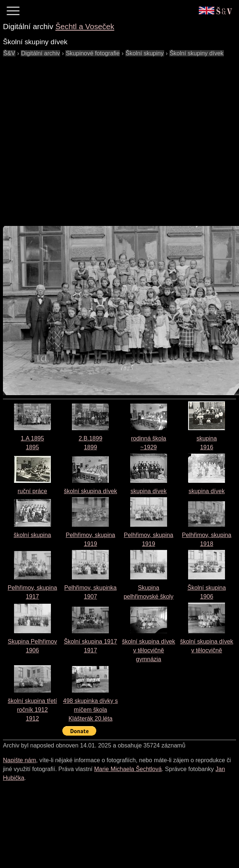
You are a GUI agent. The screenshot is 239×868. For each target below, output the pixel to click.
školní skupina (32, 535)
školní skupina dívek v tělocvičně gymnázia (149, 650)
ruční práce (32, 491)
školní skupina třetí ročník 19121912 (32, 710)
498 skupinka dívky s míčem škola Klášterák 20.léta (91, 710)
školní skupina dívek (90, 491)
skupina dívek (149, 491)
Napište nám (20, 760)
